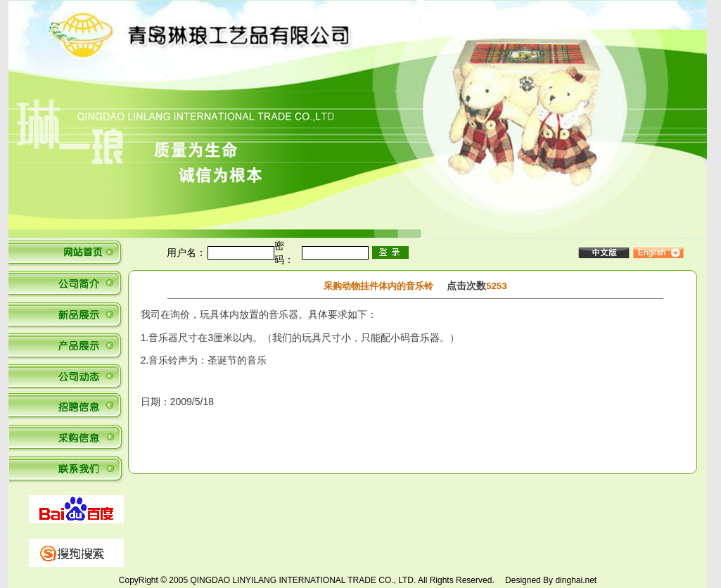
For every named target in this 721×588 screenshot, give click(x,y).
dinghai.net (576, 580)
